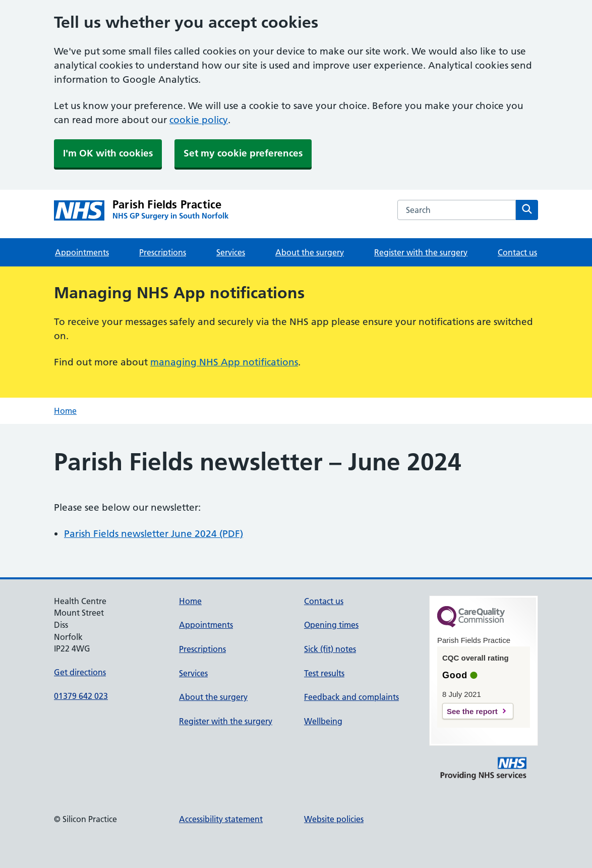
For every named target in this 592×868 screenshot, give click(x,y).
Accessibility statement (221, 819)
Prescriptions (163, 252)
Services (231, 252)
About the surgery (310, 252)
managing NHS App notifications (224, 362)
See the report (472, 711)
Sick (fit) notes (330, 649)
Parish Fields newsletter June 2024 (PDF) (154, 534)
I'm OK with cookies (108, 153)
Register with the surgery (421, 252)
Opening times (331, 625)
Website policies (334, 819)
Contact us (517, 252)
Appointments (82, 252)
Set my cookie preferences (243, 153)
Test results (324, 673)
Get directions (80, 672)
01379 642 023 (81, 696)
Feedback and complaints (351, 697)
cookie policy (199, 120)
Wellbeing (323, 721)
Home (65, 411)
